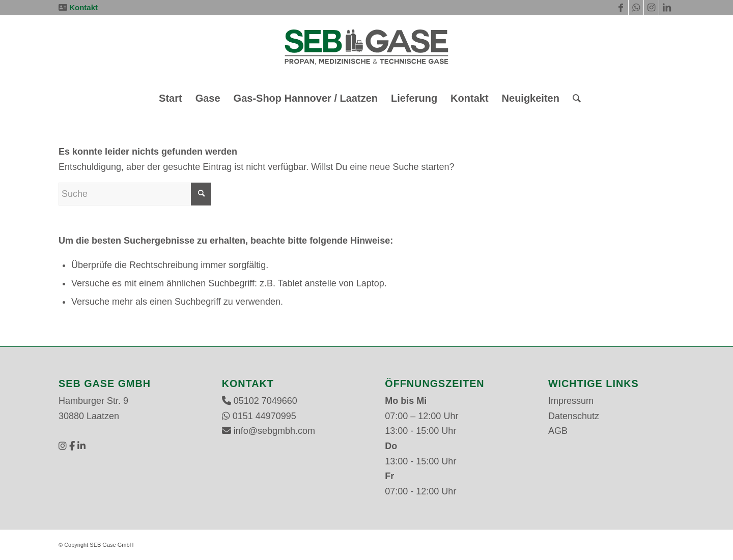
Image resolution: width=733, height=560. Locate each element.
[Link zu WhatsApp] (636, 8)
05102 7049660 (265, 401)
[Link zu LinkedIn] (667, 8)
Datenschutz (574, 416)
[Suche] (573, 98)
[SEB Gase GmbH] (366, 50)
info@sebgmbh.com (274, 431)
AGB (558, 431)
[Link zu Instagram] (651, 8)
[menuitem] (171, 98)
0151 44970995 (264, 416)
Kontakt (83, 7)
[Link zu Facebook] (621, 8)
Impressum (571, 401)
